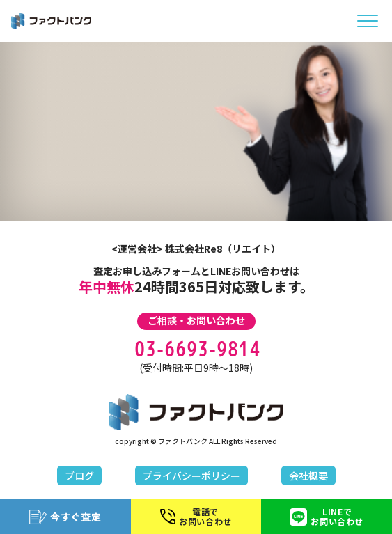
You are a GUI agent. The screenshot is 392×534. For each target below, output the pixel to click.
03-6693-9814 (196, 349)
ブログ (79, 476)
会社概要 (308, 476)
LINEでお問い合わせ (327, 516)
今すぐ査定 (65, 517)
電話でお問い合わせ (196, 516)
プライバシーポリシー (191, 476)
